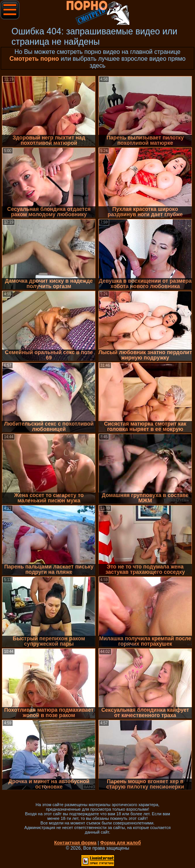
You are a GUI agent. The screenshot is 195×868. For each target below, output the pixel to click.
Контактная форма (75, 843)
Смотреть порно (34, 59)
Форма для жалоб (121, 843)
